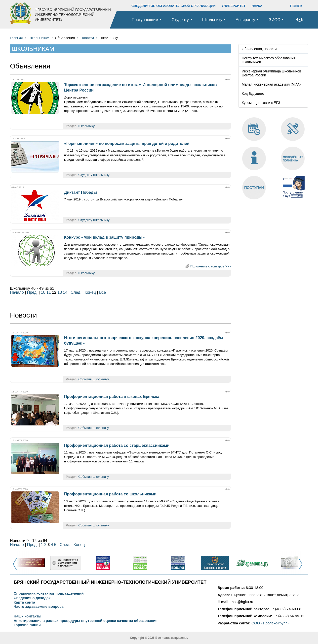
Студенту (180, 20)
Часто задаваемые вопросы (39, 607)
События (85, 379)
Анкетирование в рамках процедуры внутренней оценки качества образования (86, 621)
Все (103, 292)
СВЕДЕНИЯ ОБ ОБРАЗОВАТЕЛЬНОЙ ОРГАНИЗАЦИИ (174, 6)
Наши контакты (27, 616)
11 (49, 292)
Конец (90, 292)
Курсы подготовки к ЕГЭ (261, 103)
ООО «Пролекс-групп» (270, 623)
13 (60, 292)
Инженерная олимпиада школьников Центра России (271, 73)
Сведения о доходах (32, 598)
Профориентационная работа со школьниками (110, 494)
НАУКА (257, 6)
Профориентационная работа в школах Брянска (112, 397)
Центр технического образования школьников (269, 60)
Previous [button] (16, 567)
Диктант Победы (80, 192)
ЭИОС (274, 20)
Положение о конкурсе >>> (211, 266)
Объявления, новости (259, 49)
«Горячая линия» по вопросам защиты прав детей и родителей (127, 144)
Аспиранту (245, 20)
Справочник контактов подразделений (49, 594)
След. (76, 292)
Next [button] (302, 567)
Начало (17, 292)
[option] (29, 563)
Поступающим (145, 20)
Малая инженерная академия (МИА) (271, 84)
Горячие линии (27, 625)
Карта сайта (24, 602)
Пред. (32, 292)
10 (43, 292)
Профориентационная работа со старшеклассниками (117, 445)
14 (65, 292)
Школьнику (212, 20)
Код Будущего (253, 94)
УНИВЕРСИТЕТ (234, 6)
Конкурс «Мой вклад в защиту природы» (104, 237)
